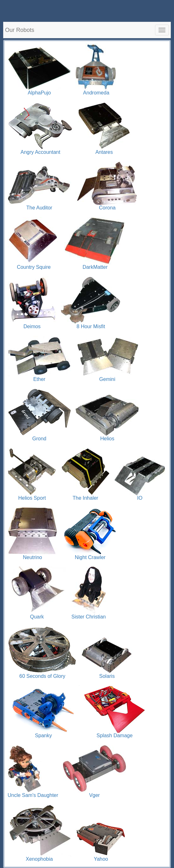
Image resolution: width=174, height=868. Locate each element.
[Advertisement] (87, 9)
